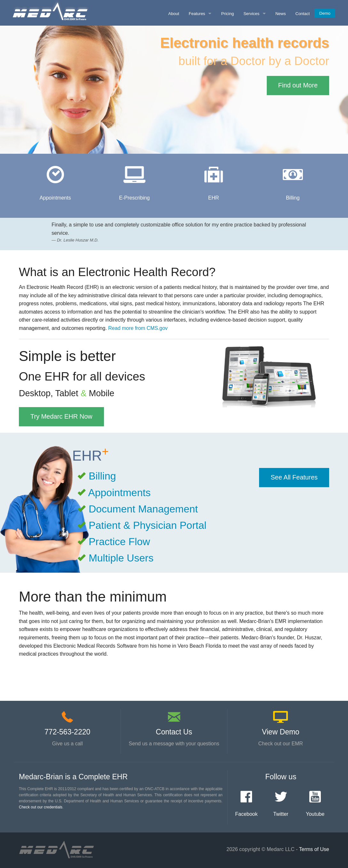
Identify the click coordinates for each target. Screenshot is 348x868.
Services (251, 14)
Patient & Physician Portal (147, 525)
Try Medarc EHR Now (61, 416)
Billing (102, 476)
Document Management (143, 509)
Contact (303, 14)
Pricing (227, 14)
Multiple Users (121, 558)
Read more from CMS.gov (138, 328)
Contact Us (174, 732)
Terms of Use (314, 849)
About (174, 14)
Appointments (119, 493)
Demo (325, 13)
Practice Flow (119, 542)
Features (197, 14)
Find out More (298, 85)
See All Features (294, 477)
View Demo (281, 732)
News (281, 14)
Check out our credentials (41, 807)
